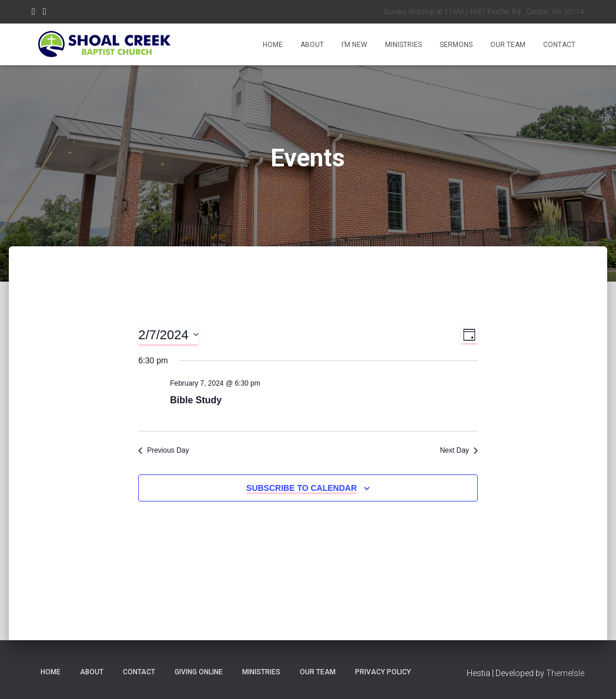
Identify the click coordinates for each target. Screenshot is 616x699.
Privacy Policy (383, 672)
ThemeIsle (565, 673)
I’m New (354, 45)
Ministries (404, 45)
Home (273, 45)
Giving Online (199, 672)
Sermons (456, 45)
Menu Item (34, 13)
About (312, 45)
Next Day (458, 450)
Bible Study (196, 400)
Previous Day (163, 450)
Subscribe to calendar (302, 488)
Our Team (508, 45)
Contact (559, 45)
